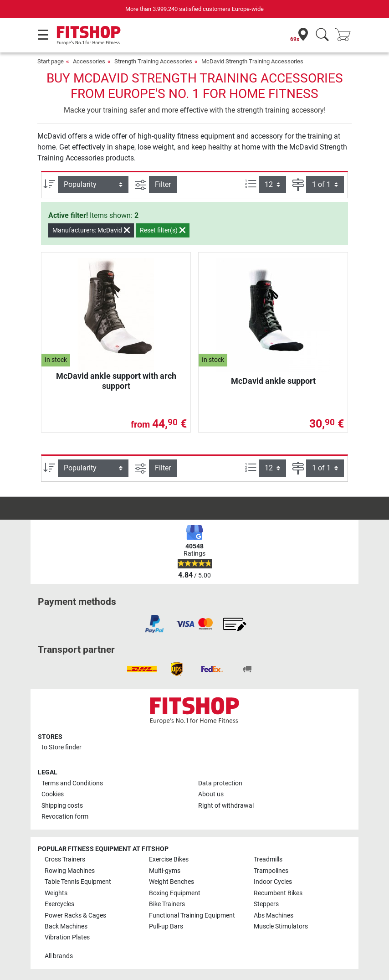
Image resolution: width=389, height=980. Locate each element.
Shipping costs (62, 806)
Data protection (220, 783)
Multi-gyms (165, 871)
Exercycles (59, 904)
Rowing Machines (70, 871)
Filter (163, 184)
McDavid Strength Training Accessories (252, 61)
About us (211, 794)
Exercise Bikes (169, 859)
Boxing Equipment (175, 893)
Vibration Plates (67, 937)
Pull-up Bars (166, 926)
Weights (56, 893)
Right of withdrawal (226, 806)
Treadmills (268, 859)
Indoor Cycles (273, 882)
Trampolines (271, 871)
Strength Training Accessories (153, 61)
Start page (51, 61)
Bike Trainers (167, 904)
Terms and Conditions (72, 783)
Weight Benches (171, 882)
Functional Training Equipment (192, 916)
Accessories (89, 61)
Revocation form (65, 817)
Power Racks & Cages (75, 916)
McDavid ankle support (273, 381)
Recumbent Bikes (278, 893)
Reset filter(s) (163, 230)
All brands (59, 956)
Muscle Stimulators (281, 926)
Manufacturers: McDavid (91, 230)
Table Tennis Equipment (78, 882)
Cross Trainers (65, 859)
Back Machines (66, 926)
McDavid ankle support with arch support (116, 381)
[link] (154, 624)
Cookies (53, 794)
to (61, 747)
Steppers (266, 904)
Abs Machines (274, 916)
